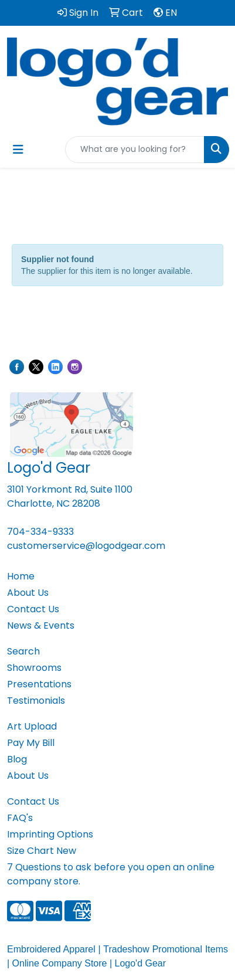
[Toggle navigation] (18, 150)
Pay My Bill (31, 743)
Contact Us (33, 609)
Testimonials (36, 701)
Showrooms (34, 668)
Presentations (39, 684)
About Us (28, 593)
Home (21, 576)
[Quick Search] (135, 150)
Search (23, 651)
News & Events (41, 625)
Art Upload (32, 726)
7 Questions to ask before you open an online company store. (111, 874)
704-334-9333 (40, 532)
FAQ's (20, 818)
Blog (17, 759)
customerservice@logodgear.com (86, 546)
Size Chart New (42, 851)
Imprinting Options (50, 834)
